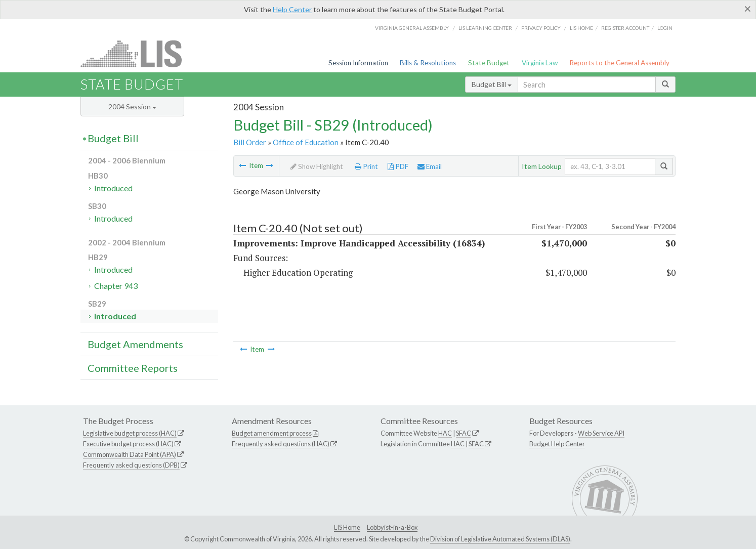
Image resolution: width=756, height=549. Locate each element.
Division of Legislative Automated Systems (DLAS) (500, 539)
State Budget (489, 63)
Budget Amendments (135, 344)
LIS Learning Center (485, 28)
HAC (445, 433)
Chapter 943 (116, 286)
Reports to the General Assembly (619, 63)
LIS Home (347, 527)
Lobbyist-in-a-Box (392, 527)
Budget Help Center (557, 444)
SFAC (464, 433)
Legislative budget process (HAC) (130, 433)
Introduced (113, 188)
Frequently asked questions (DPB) (131, 465)
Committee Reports (133, 368)
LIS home (581, 28)
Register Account (625, 28)
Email (430, 166)
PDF (398, 166)
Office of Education (306, 142)
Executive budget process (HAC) (128, 444)
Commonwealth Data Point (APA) (130, 454)
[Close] (748, 9)
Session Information (358, 63)
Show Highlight (317, 166)
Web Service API (601, 433)
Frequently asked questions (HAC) (281, 444)
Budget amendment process (272, 433)
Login (665, 28)
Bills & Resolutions (428, 63)
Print (366, 166)
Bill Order (250, 142)
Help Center (292, 9)
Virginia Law (540, 63)
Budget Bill (492, 84)
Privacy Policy (541, 28)
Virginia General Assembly (412, 28)
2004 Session (132, 107)
